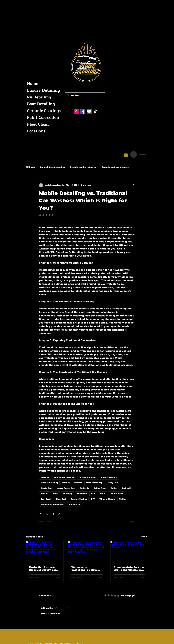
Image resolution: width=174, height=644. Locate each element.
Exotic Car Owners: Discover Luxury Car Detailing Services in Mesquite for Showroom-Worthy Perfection (43, 569)
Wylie (103, 493)
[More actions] (134, 185)
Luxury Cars (113, 483)
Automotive (74, 504)
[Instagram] (76, 111)
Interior (66, 483)
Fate (93, 493)
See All (145, 536)
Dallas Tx (85, 488)
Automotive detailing (64, 477)
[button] (126, 154)
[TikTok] (95, 111)
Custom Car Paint (88, 477)
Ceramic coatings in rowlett (115, 167)
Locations (36, 131)
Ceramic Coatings (43, 111)
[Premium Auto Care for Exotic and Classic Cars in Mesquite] (129, 552)
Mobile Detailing (94, 483)
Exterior (78, 483)
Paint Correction (43, 118)
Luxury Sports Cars (66, 488)
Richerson (82, 493)
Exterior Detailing (49, 483)
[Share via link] (59, 514)
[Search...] (85, 96)
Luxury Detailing (43, 90)
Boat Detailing (41, 104)
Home (33, 84)
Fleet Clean (38, 124)
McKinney (67, 493)
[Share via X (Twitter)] (47, 514)
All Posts (30, 167)
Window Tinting (107, 499)
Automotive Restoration (52, 504)
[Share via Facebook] (40, 514)
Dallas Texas (100, 488)
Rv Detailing (39, 97)
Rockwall (126, 488)
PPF (93, 499)
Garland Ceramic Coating (52, 167)
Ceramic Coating (79, 499)
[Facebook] (83, 111)
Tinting (123, 499)
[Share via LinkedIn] (53, 514)
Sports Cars (46, 488)
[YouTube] (89, 111)
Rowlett (44, 493)
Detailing (45, 477)
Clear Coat (61, 499)
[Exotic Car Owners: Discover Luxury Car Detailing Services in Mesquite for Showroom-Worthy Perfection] (45, 552)
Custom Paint (116, 493)
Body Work (46, 499)
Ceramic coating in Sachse (83, 167)
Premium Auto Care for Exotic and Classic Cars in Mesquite (129, 569)
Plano (55, 493)
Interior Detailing (109, 477)
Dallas (114, 488)
